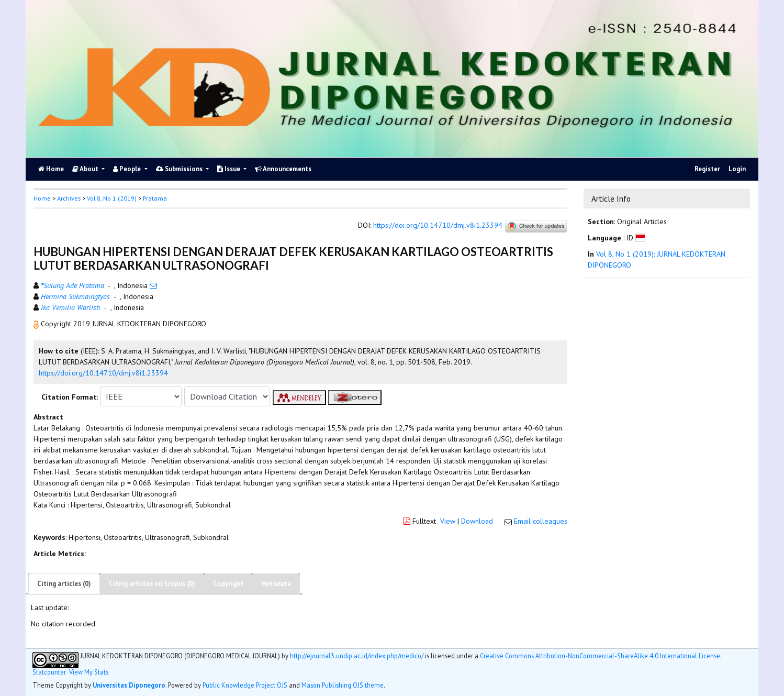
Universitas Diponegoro (129, 685)
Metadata (276, 584)
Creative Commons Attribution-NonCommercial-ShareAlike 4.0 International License (600, 656)
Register (707, 169)
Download (477, 521)
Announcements (283, 169)
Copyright (228, 584)
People (128, 169)
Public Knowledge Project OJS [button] (245, 685)
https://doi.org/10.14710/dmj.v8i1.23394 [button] (103, 373)
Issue (229, 169)
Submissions (180, 169)
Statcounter (49, 672)
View (448, 521)
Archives (69, 198)
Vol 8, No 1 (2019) (112, 198)
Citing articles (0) (64, 584)
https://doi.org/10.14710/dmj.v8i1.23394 (438, 226)
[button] (37, 324)
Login (737, 169)
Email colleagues (541, 521)
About (86, 169)
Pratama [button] (155, 198)
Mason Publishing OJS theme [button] (343, 685)
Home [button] (42, 198)
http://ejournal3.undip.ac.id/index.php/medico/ (357, 656)
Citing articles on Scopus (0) (152, 584)
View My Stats (89, 672)
